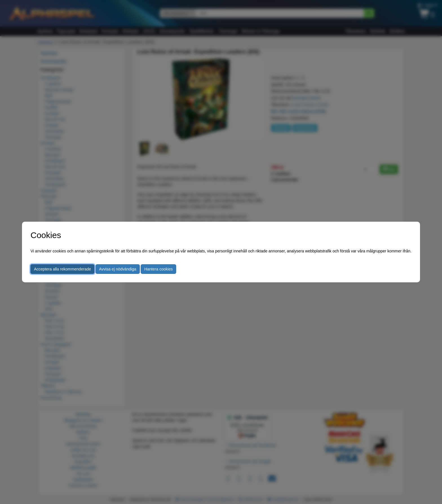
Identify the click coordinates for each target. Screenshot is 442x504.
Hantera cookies (159, 269)
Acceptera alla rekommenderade (63, 269)
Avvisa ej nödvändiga (118, 269)
